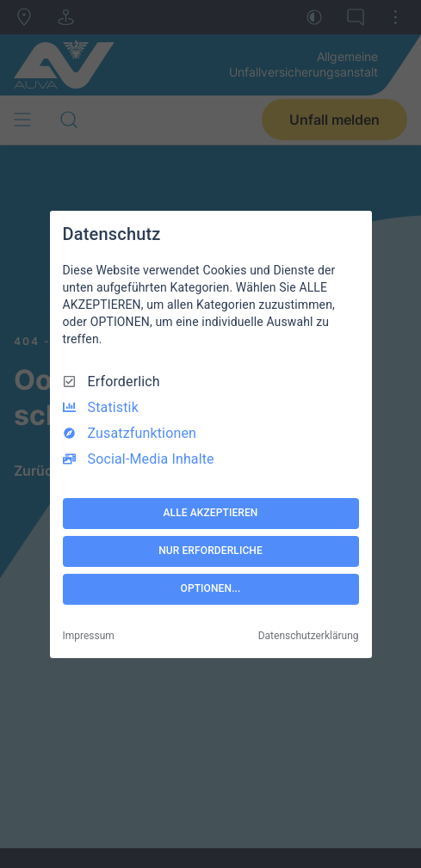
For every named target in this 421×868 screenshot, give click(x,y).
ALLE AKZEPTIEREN (211, 513)
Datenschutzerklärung (309, 636)
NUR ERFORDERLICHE (210, 551)
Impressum (89, 636)
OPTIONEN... (211, 588)
